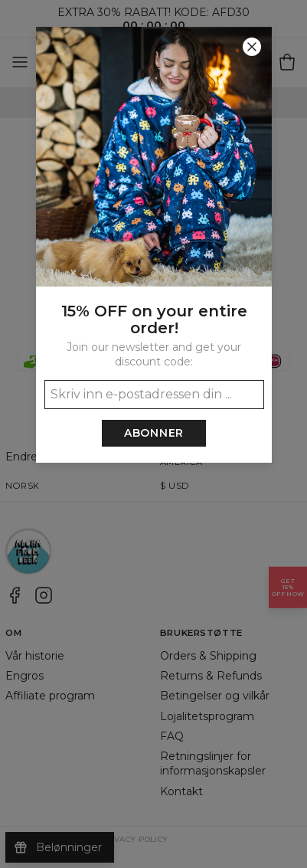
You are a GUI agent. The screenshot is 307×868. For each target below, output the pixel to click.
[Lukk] (252, 47)
